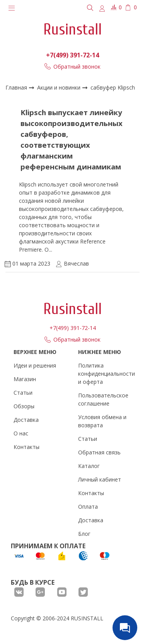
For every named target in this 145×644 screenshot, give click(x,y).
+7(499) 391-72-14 (72, 55)
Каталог (89, 466)
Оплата (88, 507)
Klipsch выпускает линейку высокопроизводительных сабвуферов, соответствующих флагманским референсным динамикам (72, 139)
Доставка (26, 420)
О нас (21, 433)
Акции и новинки (60, 87)
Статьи (23, 393)
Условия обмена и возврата (102, 421)
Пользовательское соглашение (103, 399)
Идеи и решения (35, 365)
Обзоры (24, 406)
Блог (84, 534)
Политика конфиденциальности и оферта (107, 374)
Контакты (26, 447)
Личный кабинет (100, 479)
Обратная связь (99, 452)
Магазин (25, 379)
